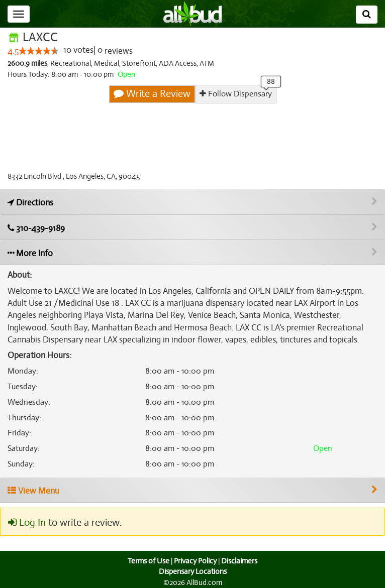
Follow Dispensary (235, 94)
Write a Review (152, 94)
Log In (27, 523)
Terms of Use (148, 561)
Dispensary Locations (192, 571)
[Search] (367, 15)
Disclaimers (240, 561)
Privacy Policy (195, 561)
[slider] (39, 51)
